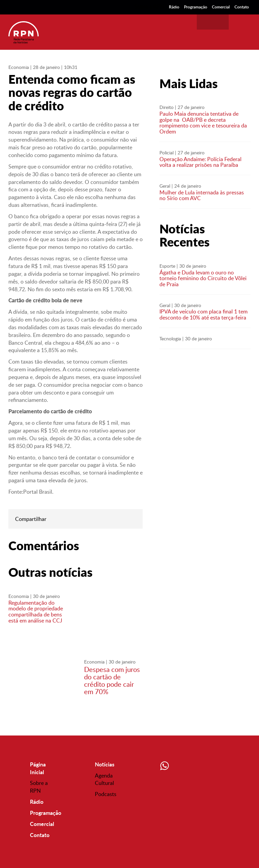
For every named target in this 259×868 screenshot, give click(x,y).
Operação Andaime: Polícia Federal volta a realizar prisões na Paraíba (200, 162)
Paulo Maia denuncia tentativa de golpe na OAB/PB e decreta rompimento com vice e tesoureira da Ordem (203, 123)
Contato (242, 7)
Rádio (174, 7)
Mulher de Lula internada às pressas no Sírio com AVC (202, 195)
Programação (196, 7)
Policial (166, 153)
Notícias (105, 764)
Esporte (167, 266)
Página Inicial (38, 768)
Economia (19, 67)
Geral (165, 186)
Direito (166, 107)
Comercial (221, 7)
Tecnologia (170, 338)
